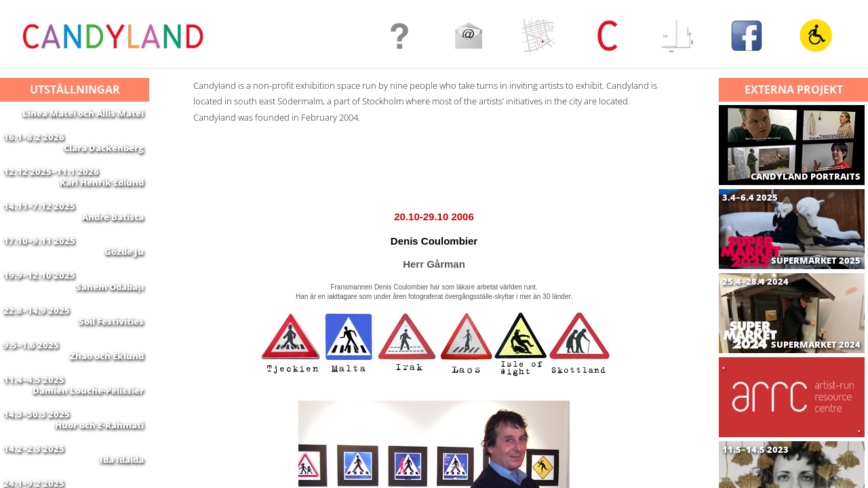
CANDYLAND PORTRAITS (806, 177)
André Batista (113, 241)
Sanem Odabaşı (110, 327)
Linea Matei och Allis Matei (83, 113)
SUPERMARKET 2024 (816, 345)
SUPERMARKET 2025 (816, 261)
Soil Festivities (111, 369)
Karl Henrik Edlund (102, 199)
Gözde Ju (124, 284)
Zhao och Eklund (107, 412)
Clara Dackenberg (104, 156)
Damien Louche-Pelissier (88, 455)
